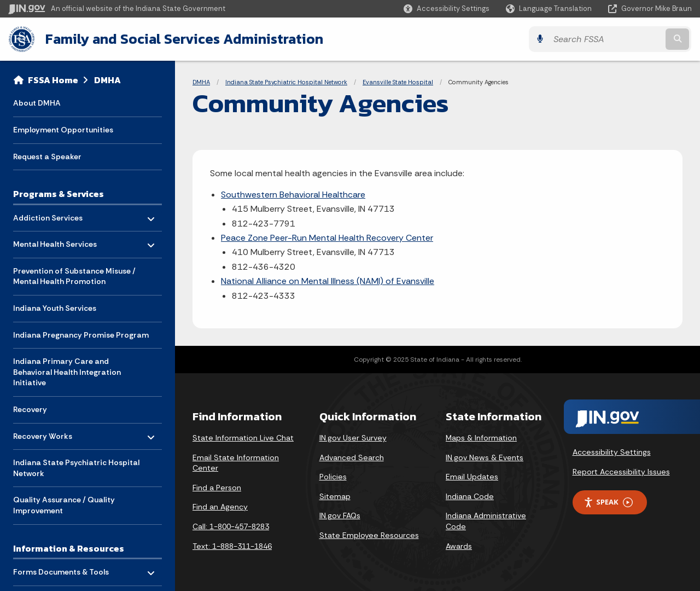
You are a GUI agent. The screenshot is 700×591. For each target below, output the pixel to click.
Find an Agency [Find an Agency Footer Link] (220, 507)
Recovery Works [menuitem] (45, 433)
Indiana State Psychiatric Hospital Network (286, 82)
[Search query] (608, 39)
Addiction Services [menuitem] (48, 215)
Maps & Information (481, 438)
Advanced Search (352, 457)
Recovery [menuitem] (30, 409)
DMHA (107, 80)
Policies (333, 477)
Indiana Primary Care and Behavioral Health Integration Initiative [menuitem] (67, 372)
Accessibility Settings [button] (612, 452)
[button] (447, 8)
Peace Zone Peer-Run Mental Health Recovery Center (327, 238)
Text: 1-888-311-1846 (232, 546)
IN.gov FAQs (340, 515)
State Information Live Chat (243, 438)
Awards (459, 546)
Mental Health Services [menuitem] (55, 242)
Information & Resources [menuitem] (69, 548)
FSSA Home (53, 80)
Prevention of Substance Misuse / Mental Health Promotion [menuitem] (74, 276)
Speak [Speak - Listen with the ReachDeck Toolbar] (608, 502)
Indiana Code (470, 496)
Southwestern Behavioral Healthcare (293, 195)
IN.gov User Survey (353, 438)
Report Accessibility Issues (621, 472)
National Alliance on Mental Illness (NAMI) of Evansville (328, 281)
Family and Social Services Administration (184, 39)
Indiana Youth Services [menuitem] (55, 308)
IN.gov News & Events (485, 457)
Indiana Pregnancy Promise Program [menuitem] (81, 335)
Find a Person (217, 488)
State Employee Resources (369, 535)
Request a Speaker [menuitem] (47, 157)
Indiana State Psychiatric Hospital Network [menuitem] (76, 468)
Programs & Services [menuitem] (59, 194)
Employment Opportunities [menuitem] (63, 130)
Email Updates (472, 477)
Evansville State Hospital (398, 82)
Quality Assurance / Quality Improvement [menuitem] (64, 505)
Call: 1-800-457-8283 (231, 526)
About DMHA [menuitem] (37, 103)
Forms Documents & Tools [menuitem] (61, 569)
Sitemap (335, 496)
